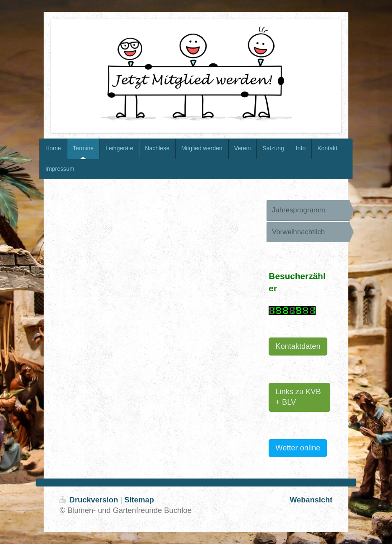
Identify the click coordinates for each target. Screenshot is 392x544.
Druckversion (90, 500)
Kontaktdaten (298, 346)
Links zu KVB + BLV (298, 397)
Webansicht (311, 500)
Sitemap (139, 500)
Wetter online (298, 448)
